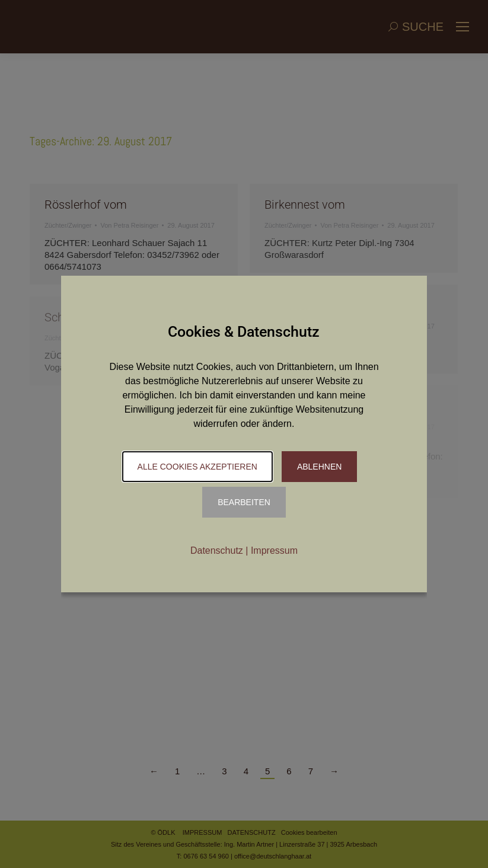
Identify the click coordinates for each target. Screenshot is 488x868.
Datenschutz (217, 551)
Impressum (274, 551)
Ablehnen (319, 467)
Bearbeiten (244, 502)
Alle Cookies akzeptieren (197, 467)
